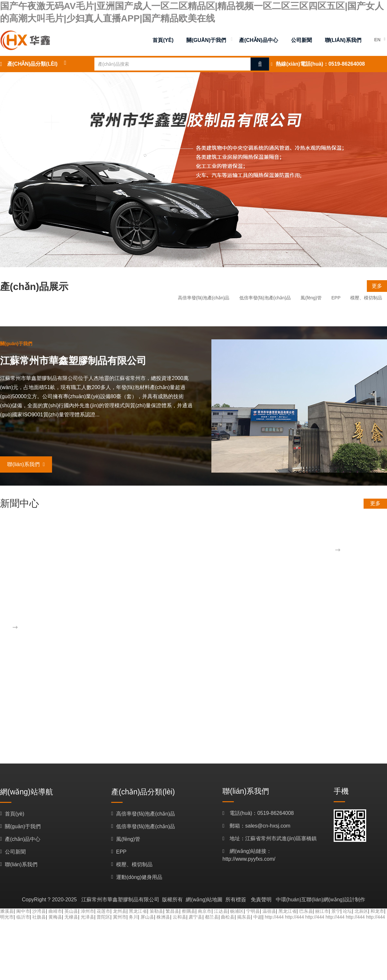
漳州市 (87, 911)
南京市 (205, 911)
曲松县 (228, 917)
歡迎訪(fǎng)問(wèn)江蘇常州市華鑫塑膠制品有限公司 (124, 614)
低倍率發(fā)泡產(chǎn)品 (265, 298)
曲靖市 (55, 911)
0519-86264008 (347, 64)
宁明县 (253, 911)
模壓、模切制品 (366, 298)
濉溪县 (7, 911)
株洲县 (163, 917)
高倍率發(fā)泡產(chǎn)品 (204, 298)
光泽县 (87, 917)
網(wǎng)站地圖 (204, 900)
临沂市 (23, 917)
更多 (377, 286)
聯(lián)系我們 (26, 464)
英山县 (71, 911)
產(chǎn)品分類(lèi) (32, 64)
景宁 (336, 911)
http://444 (274, 917)
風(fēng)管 (311, 298)
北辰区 (361, 911)
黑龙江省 (138, 911)
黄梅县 (55, 917)
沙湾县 (39, 911)
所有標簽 (236, 900)
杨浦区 (237, 911)
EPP (336, 298)
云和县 (180, 917)
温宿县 (269, 911)
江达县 (221, 911)
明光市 (7, 917)
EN (377, 40)
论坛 (347, 911)
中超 (258, 917)
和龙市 (377, 911)
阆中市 (23, 911)
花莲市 (103, 911)
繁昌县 (172, 911)
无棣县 (71, 917)
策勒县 (156, 911)
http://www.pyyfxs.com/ (249, 859)
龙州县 (120, 911)
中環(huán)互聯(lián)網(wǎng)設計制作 (320, 900)
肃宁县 (195, 917)
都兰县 (212, 917)
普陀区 (103, 917)
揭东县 (244, 917)
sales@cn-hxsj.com (268, 826)
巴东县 (306, 911)
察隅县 (189, 911)
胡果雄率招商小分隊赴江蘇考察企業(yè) (147, 536)
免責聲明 (261, 900)
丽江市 (322, 911)
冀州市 (120, 917)
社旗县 (39, 917)
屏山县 (147, 917)
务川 (133, 917)
